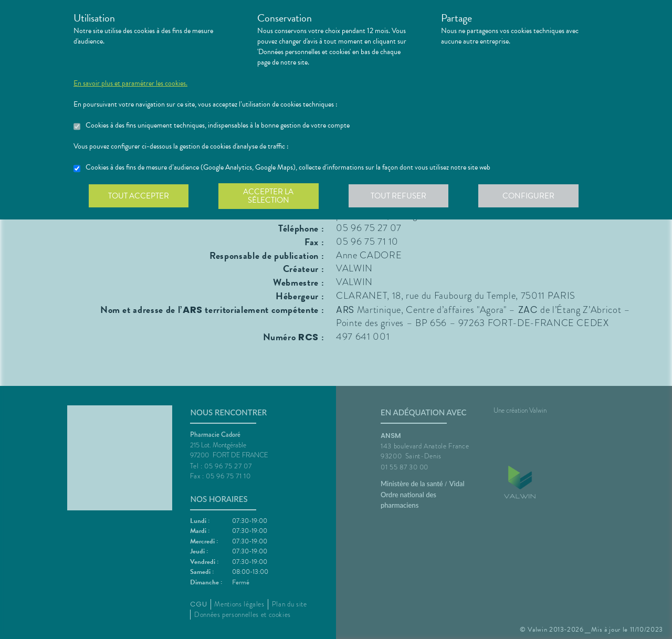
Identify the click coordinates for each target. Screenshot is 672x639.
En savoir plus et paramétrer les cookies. (130, 83)
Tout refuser (402, 196)
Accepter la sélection (271, 196)
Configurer (533, 196)
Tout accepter (139, 196)
